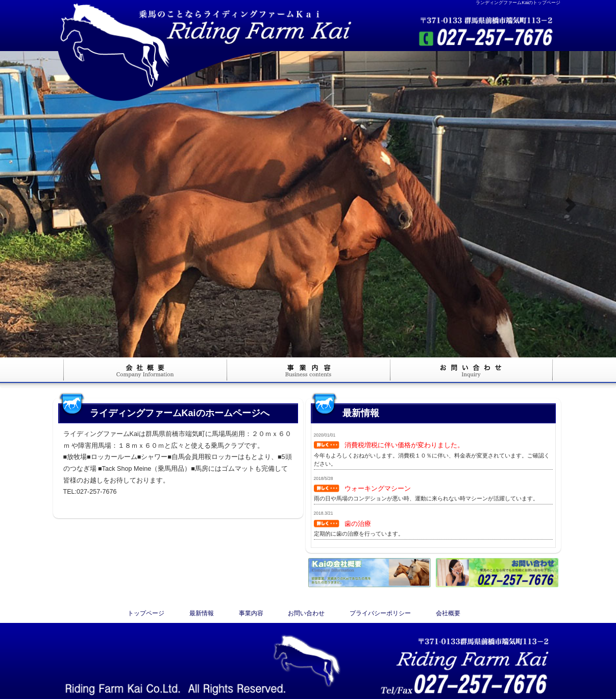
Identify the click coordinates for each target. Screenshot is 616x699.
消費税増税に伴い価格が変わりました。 (404, 445)
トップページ (146, 613)
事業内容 (251, 613)
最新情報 (202, 613)
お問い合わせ (306, 613)
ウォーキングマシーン (378, 488)
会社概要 (448, 613)
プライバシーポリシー (380, 613)
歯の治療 (358, 524)
